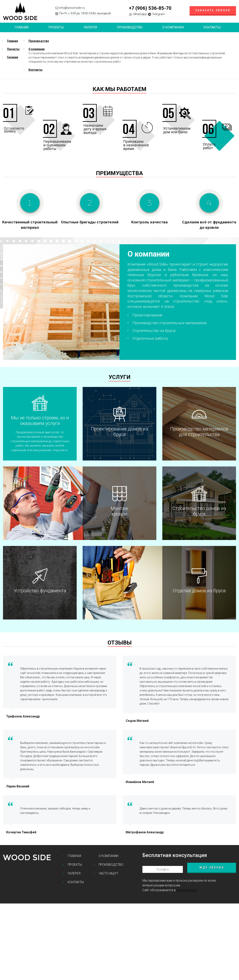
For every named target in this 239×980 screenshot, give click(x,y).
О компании (173, 27)
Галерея (90, 27)
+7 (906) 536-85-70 (150, 8)
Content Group (187, 890)
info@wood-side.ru (72, 8)
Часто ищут (108, 873)
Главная (22, 27)
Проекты (13, 49)
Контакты (212, 27)
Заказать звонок (213, 10)
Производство (130, 27)
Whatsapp (140, 14)
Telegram (158, 14)
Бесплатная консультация (175, 855)
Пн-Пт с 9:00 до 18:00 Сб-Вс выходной (85, 13)
